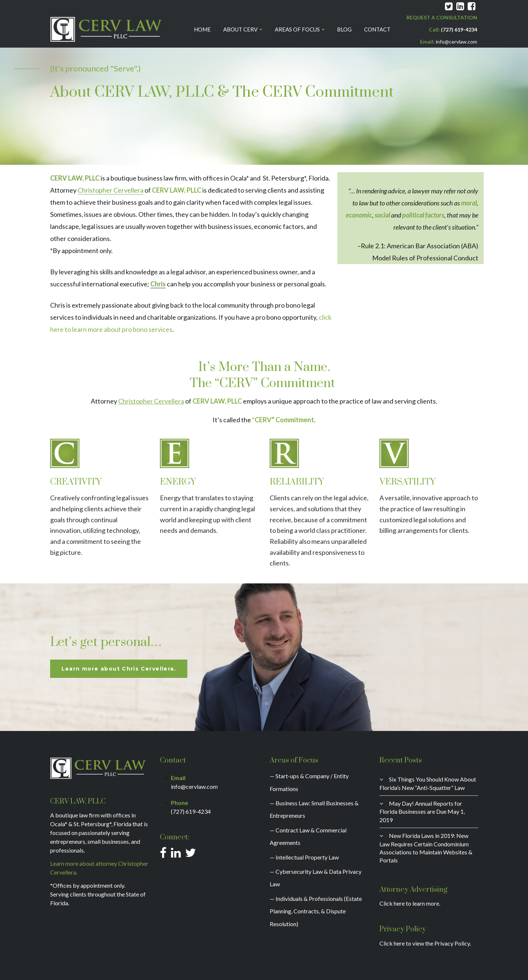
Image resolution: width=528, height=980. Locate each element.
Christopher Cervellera (111, 190)
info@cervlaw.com (456, 42)
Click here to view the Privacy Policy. (425, 943)
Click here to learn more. (410, 903)
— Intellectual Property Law (304, 857)
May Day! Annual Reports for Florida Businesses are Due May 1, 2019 (422, 812)
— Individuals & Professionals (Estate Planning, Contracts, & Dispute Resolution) (316, 911)
